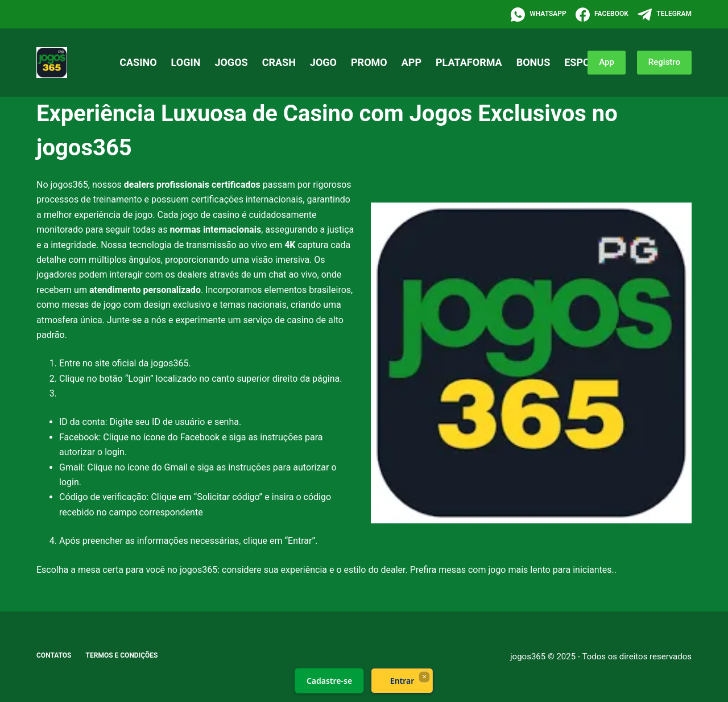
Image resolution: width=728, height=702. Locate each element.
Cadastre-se (329, 681)
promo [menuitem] (369, 62)
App (607, 62)
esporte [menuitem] (586, 62)
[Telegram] (665, 15)
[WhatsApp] (539, 15)
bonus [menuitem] (533, 62)
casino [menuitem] (138, 62)
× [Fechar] (424, 676)
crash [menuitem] (279, 62)
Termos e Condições (122, 655)
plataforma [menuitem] (469, 62)
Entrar (402, 681)
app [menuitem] (411, 62)
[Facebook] (602, 15)
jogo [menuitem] (323, 62)
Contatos (54, 655)
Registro (664, 62)
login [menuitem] (186, 62)
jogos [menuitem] (231, 62)
